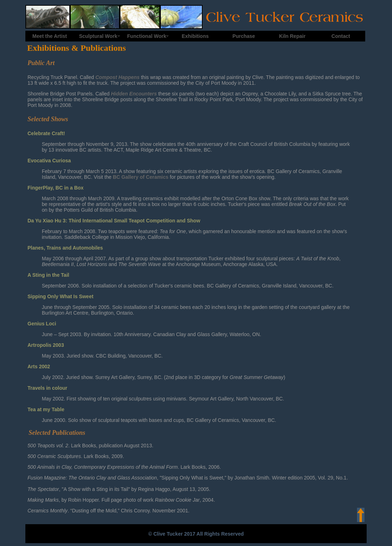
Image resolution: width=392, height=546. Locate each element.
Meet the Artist (50, 36)
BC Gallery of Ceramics (141, 177)
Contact (341, 36)
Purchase (244, 36)
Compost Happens (118, 77)
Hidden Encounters (134, 94)
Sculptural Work (98, 36)
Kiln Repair (292, 36)
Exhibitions (195, 36)
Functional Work (147, 36)
